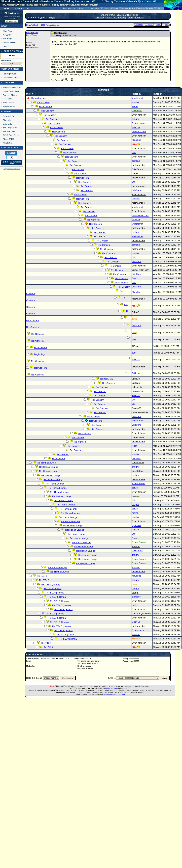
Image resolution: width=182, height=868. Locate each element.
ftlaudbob (137, 140)
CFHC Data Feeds (11, 135)
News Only (8, 35)
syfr (134, 353)
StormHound (138, 630)
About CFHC (9, 139)
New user (100, 17)
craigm (135, 119)
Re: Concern (43, 102)
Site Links (7, 120)
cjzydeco (136, 525)
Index (149, 25)
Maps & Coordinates (12, 87)
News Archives (9, 42)
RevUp (135, 530)
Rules (131, 17)
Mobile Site (8, 143)
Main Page (8, 31)
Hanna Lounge (38, 98)
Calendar (140, 17)
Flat (165, 25)
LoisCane (137, 190)
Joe (134, 404)
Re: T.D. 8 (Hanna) (51, 584)
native (135, 513)
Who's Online (113, 17)
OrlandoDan (138, 391)
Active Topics (132, 15)
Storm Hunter (139, 123)
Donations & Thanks (12, 78)
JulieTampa (138, 169)
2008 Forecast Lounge (50, 25)
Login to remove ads (12, 169)
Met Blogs (7, 38)
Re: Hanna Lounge (46, 463)
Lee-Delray (137, 471)
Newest (13, 74)
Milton (106, 8)
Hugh (135, 446)
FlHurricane (12, 13)
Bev (134, 278)
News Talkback (32, 25)
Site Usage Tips (10, 128)
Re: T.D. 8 (42, 576)
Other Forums (108, 15)
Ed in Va (136, 127)
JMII (134, 153)
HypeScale (6, 60)
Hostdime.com (112, 688)
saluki (135, 106)
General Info (8, 116)
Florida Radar (9, 106)
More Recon (8, 103)
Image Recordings (11, 91)
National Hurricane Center (115, 694)
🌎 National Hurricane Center (12, 163)
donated (78, 692)
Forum (6, 74)
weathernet (32, 32)
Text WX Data (9, 131)
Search (6, 46)
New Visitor (22, 8)
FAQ (124, 17)
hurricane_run (139, 132)
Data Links (8, 124)
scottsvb (136, 102)
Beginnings (40, 354)
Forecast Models (10, 95)
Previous (138, 25)
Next (157, 25)
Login (6, 8)
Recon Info (8, 99)
